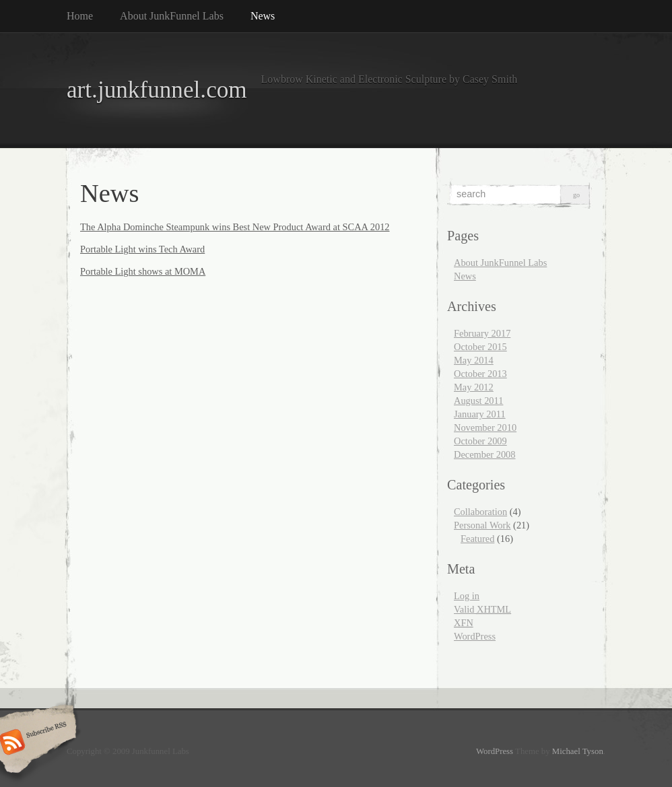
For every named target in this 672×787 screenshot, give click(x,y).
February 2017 (482, 333)
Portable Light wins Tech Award (142, 249)
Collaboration (480, 512)
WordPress (475, 636)
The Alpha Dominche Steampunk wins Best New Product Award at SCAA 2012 (235, 227)
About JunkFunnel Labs (172, 16)
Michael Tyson (578, 751)
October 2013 (480, 374)
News (263, 16)
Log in (467, 596)
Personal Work (482, 525)
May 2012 (474, 387)
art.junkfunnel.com (157, 90)
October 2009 (480, 441)
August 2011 (478, 401)
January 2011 (480, 414)
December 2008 (485, 454)
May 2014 (474, 360)
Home (80, 16)
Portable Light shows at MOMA (143, 271)
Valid (482, 609)
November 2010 (485, 427)
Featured (477, 539)
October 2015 (480, 347)
